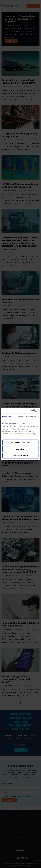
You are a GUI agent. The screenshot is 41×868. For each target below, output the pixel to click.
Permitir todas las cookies (21, 442)
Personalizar (21, 449)
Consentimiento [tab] (8, 416)
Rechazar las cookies (21, 456)
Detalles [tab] (20, 416)
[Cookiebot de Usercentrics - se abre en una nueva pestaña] (30, 411)
